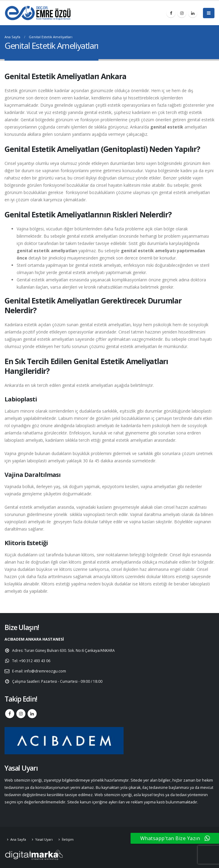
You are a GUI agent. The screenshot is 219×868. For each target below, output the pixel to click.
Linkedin (32, 714)
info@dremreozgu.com (45, 671)
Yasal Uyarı (44, 839)
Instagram (21, 714)
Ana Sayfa (18, 839)
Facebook (10, 714)
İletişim (68, 839)
